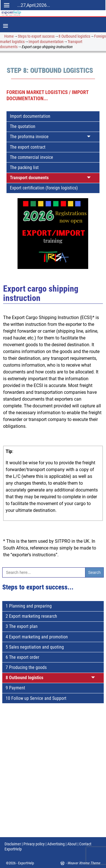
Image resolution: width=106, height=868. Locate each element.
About (72, 844)
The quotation (23, 126)
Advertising (56, 844)
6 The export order (22, 657)
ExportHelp (26, 863)
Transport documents (29, 178)
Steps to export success (36, 36)
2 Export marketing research (31, 616)
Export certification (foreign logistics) (44, 188)
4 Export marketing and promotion (37, 637)
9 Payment (15, 688)
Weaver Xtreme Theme (84, 863)
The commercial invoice (32, 157)
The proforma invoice (29, 137)
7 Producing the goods (26, 667)
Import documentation (46, 42)
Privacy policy (34, 844)
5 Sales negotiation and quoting (35, 647)
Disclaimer (13, 844)
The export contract (28, 147)
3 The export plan (22, 626)
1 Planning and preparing (29, 606)
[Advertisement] (53, 775)
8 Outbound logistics (74, 36)
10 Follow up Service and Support (36, 698)
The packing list (24, 167)
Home (9, 36)
